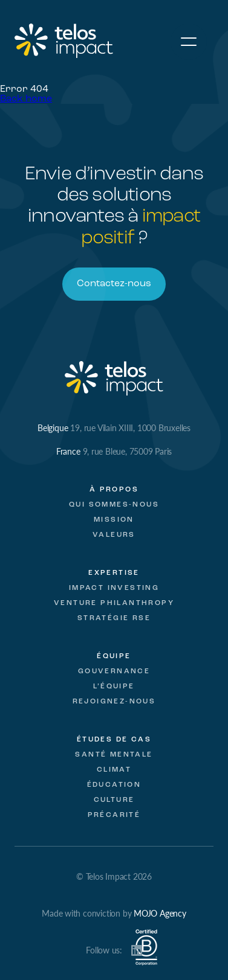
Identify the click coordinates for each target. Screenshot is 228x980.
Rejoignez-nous (114, 702)
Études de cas (114, 740)
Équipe (114, 656)
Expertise (114, 573)
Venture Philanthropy (114, 603)
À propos (114, 490)
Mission (114, 520)
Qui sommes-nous (114, 505)
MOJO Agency (160, 913)
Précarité (114, 815)
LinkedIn (137, 950)
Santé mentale (114, 755)
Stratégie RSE (114, 618)
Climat (114, 770)
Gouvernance (114, 671)
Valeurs (114, 535)
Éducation (114, 785)
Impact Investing (114, 588)
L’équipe (114, 687)
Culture (114, 800)
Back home (26, 99)
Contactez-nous (114, 284)
